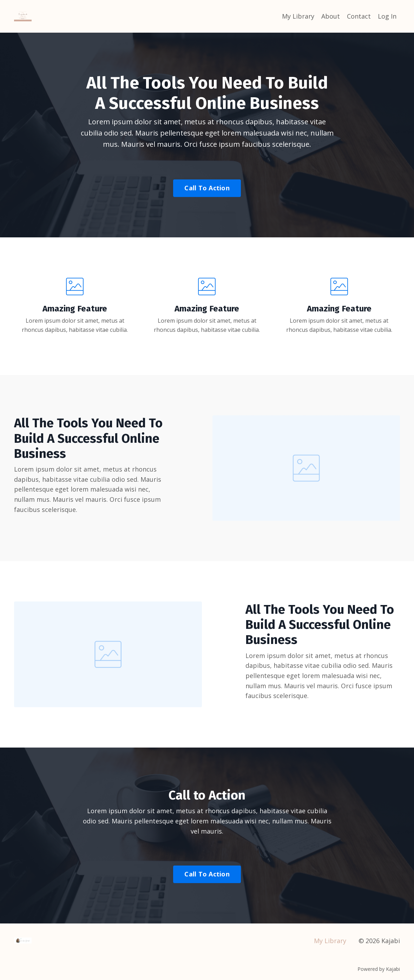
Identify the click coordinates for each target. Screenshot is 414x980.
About (331, 16)
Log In (387, 16)
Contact (359, 16)
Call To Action (207, 188)
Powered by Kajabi (379, 969)
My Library (298, 16)
